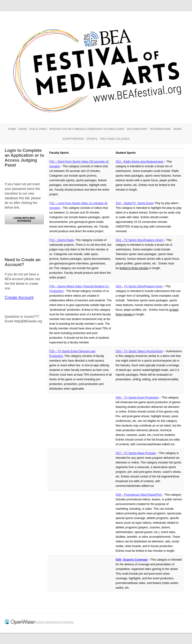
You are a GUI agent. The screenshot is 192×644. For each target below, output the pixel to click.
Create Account (19, 298)
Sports (92, 139)
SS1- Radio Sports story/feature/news (140, 162)
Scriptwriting (73, 139)
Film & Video (38, 129)
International (161, 129)
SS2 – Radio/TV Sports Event (135, 203)
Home (12, 129)
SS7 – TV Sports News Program (136, 453)
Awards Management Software (54, 622)
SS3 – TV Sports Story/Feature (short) (140, 240)
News (178, 129)
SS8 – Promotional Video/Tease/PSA (139, 495)
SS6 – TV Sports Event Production (137, 398)
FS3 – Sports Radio (62, 240)
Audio (23, 129)
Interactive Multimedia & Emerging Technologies (87, 129)
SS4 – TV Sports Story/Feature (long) (139, 286)
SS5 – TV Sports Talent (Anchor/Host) (139, 351)
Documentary (137, 129)
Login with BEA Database (24, 219)
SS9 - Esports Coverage (132, 560)
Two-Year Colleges (115, 139)
